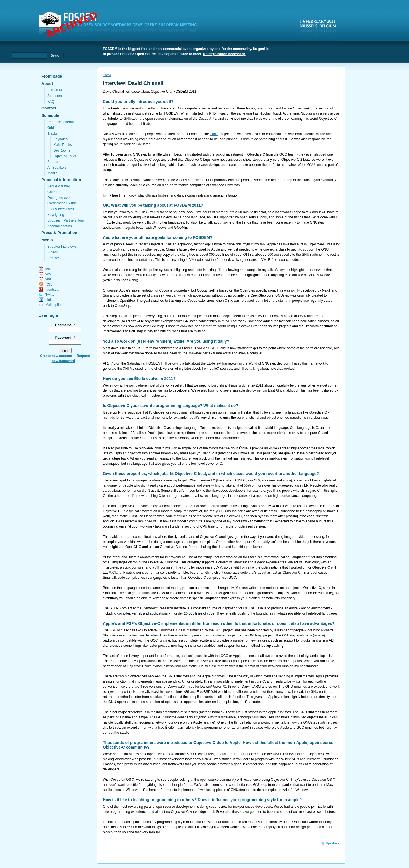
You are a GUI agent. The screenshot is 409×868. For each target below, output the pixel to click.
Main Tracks (63, 145)
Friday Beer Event (61, 209)
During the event (60, 198)
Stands (53, 162)
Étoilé (214, 134)
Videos (53, 252)
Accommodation (60, 226)
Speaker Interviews (62, 247)
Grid (51, 128)
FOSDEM (55, 90)
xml (48, 279)
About (47, 84)
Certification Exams (62, 203)
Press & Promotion (59, 233)
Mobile (52, 173)
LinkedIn (52, 300)
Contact (49, 108)
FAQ (51, 102)
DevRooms (62, 150)
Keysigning (56, 215)
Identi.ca (52, 290)
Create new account (56, 356)
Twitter (50, 295)
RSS (49, 284)
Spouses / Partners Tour (66, 220)
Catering (54, 192)
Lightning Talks (65, 156)
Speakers (333, 843)
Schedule (50, 115)
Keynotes (60, 139)
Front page (52, 76)
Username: (65, 325)
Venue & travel (59, 186)
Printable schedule (61, 122)
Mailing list (53, 305)
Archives (54, 258)
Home (107, 75)
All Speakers (57, 168)
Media (47, 240)
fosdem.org (121, 26)
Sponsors (55, 96)
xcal (48, 274)
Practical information (61, 180)
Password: (65, 338)
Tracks (53, 133)
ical (48, 269)
